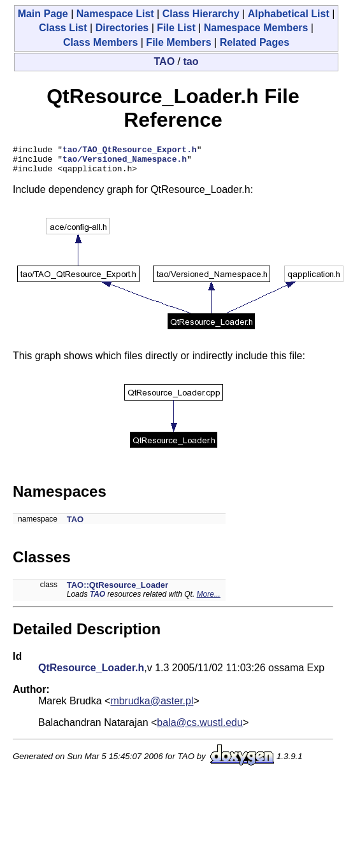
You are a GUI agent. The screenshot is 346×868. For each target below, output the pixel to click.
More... (209, 600)
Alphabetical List (289, 14)
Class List (63, 28)
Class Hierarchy (201, 14)
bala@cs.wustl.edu (200, 728)
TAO (165, 61)
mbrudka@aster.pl (152, 707)
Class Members (100, 42)
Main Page (43, 14)
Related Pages (255, 42)
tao (191, 61)
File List (176, 28)
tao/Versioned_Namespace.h (125, 162)
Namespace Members (256, 28)
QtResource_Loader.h (91, 673)
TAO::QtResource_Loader (118, 591)
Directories (122, 28)
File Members (178, 42)
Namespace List (115, 14)
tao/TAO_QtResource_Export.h (130, 151)
